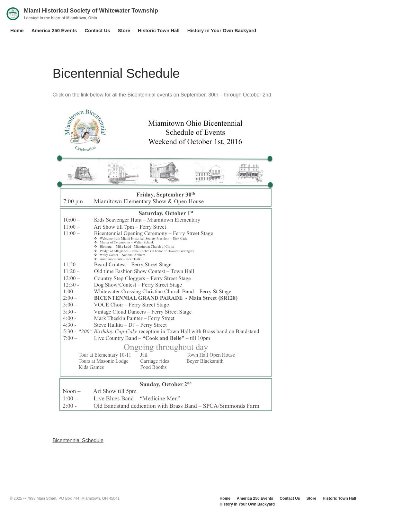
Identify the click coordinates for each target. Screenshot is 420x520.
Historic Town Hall (159, 30)
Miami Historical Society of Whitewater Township (91, 11)
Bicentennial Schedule (78, 440)
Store (124, 30)
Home (17, 30)
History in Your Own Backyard (222, 30)
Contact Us (97, 30)
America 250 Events (54, 30)
